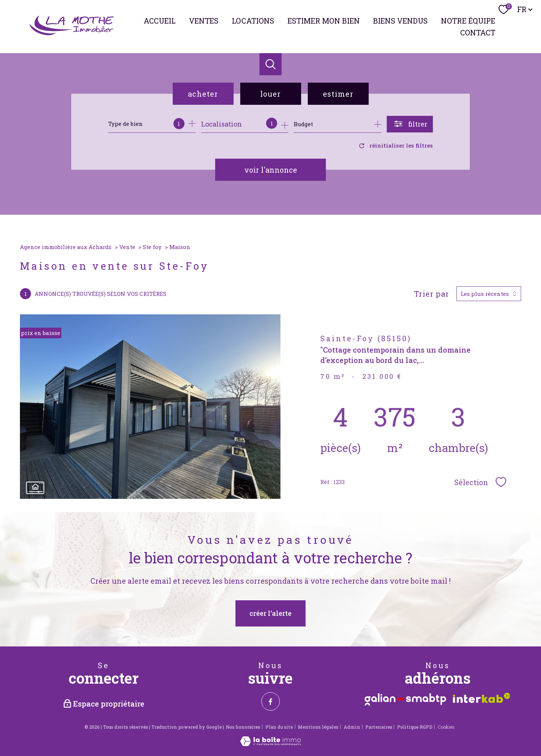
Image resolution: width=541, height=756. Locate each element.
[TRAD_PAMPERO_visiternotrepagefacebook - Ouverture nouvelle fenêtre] (270, 701)
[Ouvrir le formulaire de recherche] (410, 124)
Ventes (204, 21)
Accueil (160, 21)
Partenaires (379, 727)
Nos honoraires (243, 727)
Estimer (338, 94)
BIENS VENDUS (400, 21)
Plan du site (279, 727)
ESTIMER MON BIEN (324, 21)
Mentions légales (318, 727)
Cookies (446, 727)
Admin (352, 727)
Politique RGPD (415, 727)
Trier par (432, 294)
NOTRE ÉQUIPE (468, 21)
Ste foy (152, 247)
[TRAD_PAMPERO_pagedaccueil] (72, 34)
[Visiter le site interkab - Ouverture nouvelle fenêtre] (482, 698)
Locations (253, 21)
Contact (478, 32)
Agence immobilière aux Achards (66, 247)
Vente (127, 247)
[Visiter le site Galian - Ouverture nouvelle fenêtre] (405, 700)
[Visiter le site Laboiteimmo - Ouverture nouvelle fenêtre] (270, 743)
